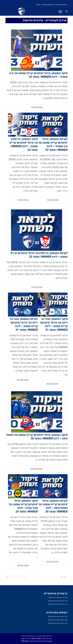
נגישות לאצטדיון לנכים (45, 641)
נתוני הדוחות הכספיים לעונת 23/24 (58, 601)
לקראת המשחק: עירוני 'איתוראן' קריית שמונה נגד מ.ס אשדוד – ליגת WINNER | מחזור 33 (53, 145)
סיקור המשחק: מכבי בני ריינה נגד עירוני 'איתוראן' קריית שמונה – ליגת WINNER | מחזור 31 (54, 324)
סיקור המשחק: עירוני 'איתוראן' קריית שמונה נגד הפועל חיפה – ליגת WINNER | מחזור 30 (37, 437)
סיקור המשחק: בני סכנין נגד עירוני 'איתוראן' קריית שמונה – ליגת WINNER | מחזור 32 (24, 145)
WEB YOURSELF (37, 639)
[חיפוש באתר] (66, 11)
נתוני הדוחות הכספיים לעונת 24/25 (58, 597)
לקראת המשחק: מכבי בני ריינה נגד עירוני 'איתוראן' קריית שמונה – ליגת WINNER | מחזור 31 (24, 324)
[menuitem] (61, 5)
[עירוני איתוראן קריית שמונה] (43, 11)
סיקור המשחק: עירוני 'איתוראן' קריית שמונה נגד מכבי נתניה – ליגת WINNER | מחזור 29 (23, 506)
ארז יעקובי (24, 639)
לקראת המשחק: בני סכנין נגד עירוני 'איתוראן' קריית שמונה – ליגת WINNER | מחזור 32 (39, 255)
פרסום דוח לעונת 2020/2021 (30, 641)
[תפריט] (61, 11)
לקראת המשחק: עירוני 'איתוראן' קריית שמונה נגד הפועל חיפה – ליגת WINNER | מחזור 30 (53, 506)
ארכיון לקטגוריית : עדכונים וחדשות (45, 20)
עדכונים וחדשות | (61, 5)
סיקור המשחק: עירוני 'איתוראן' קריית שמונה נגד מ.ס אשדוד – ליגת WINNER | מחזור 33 (38, 75)
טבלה (38, 5)
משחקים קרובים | (47, 5)
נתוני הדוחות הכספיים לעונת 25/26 (58, 604)
